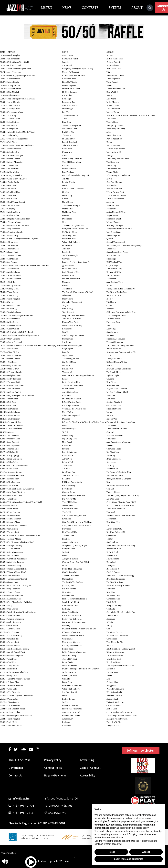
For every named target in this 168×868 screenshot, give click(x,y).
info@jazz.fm (21, 799)
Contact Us (15, 775)
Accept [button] (146, 852)
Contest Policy (53, 768)
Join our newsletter (141, 751)
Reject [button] (111, 852)
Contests (94, 8)
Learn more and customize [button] (129, 859)
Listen (50, 8)
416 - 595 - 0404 (23, 806)
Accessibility (88, 775)
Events (119, 8)
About (141, 8)
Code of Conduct (90, 768)
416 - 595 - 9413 (23, 813)
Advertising (87, 760)
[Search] (154, 8)
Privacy (4, 853)
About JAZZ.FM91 (19, 760)
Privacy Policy (53, 760)
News (71, 8)
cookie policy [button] (142, 828)
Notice (13, 853)
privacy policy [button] (117, 818)
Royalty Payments (55, 775)
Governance (16, 768)
